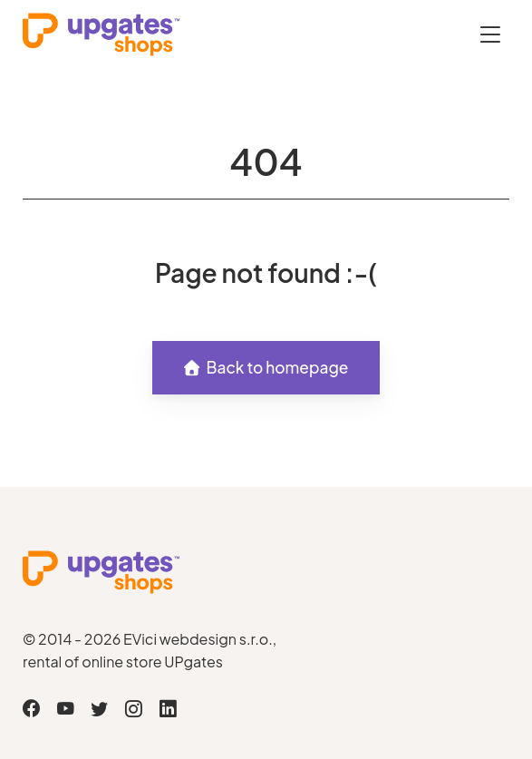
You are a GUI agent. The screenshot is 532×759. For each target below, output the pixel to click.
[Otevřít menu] (490, 34)
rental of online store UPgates (123, 662)
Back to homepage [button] (266, 367)
